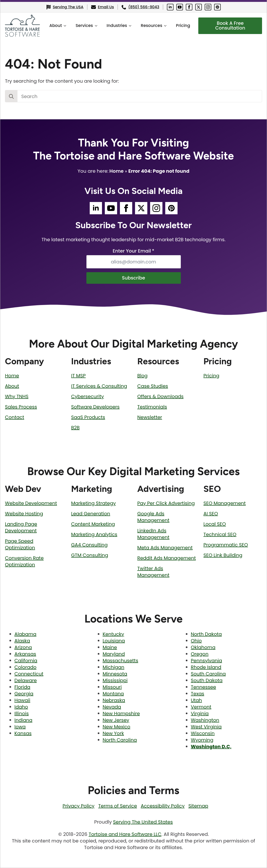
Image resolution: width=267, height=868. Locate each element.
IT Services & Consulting (99, 386)
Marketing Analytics (94, 534)
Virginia (200, 714)
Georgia (24, 694)
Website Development (31, 503)
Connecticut (29, 674)
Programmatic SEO (226, 545)
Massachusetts (121, 661)
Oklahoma (203, 648)
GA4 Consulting (89, 545)
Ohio (196, 641)
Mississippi (115, 681)
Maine (110, 648)
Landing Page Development (21, 527)
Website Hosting (24, 514)
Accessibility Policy (163, 806)
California (26, 661)
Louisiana (114, 641)
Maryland (114, 654)
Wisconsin (203, 734)
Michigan (114, 667)
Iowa (20, 727)
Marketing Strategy (93, 503)
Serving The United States (143, 822)
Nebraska (114, 700)
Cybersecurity (87, 396)
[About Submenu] (66, 26)
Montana (113, 694)
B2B (75, 428)
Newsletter (150, 417)
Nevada (112, 707)
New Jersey (116, 720)
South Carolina (208, 674)
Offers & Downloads (161, 396)
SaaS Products (88, 417)
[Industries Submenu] (131, 26)
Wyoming (202, 740)
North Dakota (206, 634)
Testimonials (152, 407)
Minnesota (115, 674)
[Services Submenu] (97, 26)
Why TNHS (17, 396)
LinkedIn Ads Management (153, 534)
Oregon (200, 654)
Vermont (201, 707)
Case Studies (153, 386)
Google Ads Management (153, 517)
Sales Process (21, 407)
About (55, 26)
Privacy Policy (78, 806)
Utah (196, 700)
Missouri (112, 687)
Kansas (23, 734)
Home (116, 171)
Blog (143, 376)
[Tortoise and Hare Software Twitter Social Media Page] (199, 7)
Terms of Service (118, 806)
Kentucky (113, 634)
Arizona (23, 648)
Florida (22, 687)
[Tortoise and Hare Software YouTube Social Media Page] (180, 7)
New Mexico (117, 727)
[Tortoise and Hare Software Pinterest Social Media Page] (217, 7)
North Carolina (120, 740)
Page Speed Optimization (20, 544)
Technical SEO (220, 534)
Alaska (22, 641)
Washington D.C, (211, 747)
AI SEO (211, 514)
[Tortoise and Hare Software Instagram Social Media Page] (208, 7)
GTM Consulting (90, 555)
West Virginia (206, 727)
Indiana (23, 720)
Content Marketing (93, 524)
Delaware (26, 681)
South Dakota (207, 681)
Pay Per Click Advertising (166, 503)
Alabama (25, 634)
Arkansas (25, 654)
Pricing (183, 26)
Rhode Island (206, 667)
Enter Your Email (133, 251)
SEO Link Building (223, 555)
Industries (117, 26)
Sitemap (198, 806)
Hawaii (22, 700)
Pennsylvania (206, 661)
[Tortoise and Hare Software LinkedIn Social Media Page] (170, 7)
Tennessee (203, 687)
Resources (151, 26)
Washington (205, 720)
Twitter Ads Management (153, 572)
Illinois (22, 714)
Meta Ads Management (165, 548)
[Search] (11, 96)
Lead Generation (91, 514)
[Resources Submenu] (167, 26)
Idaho (21, 707)
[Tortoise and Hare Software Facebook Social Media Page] (189, 7)
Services (84, 26)
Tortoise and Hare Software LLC (125, 834)
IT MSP (78, 376)
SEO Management (225, 503)
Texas (197, 694)
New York (113, 734)
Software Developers (95, 407)
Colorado (25, 667)
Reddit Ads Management (167, 558)
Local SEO (215, 524)
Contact (15, 417)
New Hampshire (121, 714)
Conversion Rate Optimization (24, 561)
